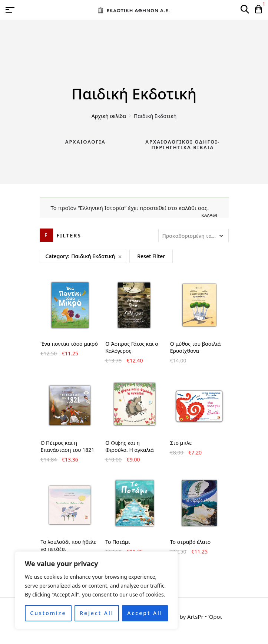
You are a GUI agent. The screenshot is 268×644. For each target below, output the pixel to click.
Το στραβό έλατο (191, 542)
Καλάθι (209, 215)
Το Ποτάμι (118, 542)
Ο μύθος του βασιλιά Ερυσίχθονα (196, 347)
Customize (48, 613)
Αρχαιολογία (85, 142)
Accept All (145, 613)
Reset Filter (151, 256)
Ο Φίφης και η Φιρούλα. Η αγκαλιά (130, 446)
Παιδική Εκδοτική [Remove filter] (93, 256)
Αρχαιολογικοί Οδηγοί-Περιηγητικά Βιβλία (183, 145)
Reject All (97, 613)
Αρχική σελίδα (109, 116)
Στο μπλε (181, 443)
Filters (69, 235)
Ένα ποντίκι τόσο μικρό (69, 344)
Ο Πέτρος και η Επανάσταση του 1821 (68, 446)
